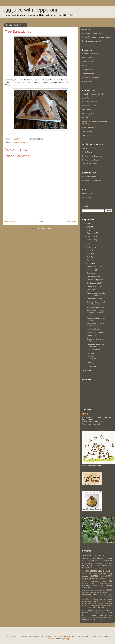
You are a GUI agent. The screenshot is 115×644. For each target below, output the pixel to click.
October (90, 240)
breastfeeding (87, 563)
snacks (97, 610)
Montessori (87, 595)
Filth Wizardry (88, 110)
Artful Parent (87, 98)
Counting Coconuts (90, 102)
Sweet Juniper (88, 58)
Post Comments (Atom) (46, 228)
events (102, 576)
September (91, 243)
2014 (87, 224)
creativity (109, 571)
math (92, 592)
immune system (98, 588)
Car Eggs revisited (94, 283)
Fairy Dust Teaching (90, 106)
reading (91, 606)
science (85, 608)
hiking (106, 583)
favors (103, 579)
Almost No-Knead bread (96, 307)
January (90, 366)
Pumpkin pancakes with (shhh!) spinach (96, 294)
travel (84, 617)
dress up (97, 574)
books (95, 561)
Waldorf (86, 620)
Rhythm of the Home (90, 54)
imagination (87, 588)
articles (96, 558)
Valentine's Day (106, 617)
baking (110, 558)
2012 (87, 230)
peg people (107, 601)
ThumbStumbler (88, 73)
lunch (110, 590)
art (91, 558)
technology (102, 615)
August (90, 247)
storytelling (87, 613)
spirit (103, 610)
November (91, 237)
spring (109, 610)
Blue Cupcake (88, 81)
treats (90, 618)
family (97, 579)
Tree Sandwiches (93, 276)
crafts (101, 571)
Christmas (87, 568)
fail (106, 576)
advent (98, 556)
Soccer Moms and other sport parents (97, 37)
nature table (106, 595)
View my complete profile (92, 424)
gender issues (101, 581)
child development (104, 565)
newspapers (98, 597)
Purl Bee (86, 66)
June (89, 253)
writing (101, 620)
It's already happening (95, 329)
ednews (85, 576)
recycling (103, 606)
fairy (110, 576)
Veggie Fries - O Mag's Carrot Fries (95, 325)
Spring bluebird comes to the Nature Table (96, 303)
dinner (90, 574)
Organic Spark (88, 193)
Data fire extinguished (95, 280)
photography (87, 603)
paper (110, 599)
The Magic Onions (89, 148)
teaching (92, 615)
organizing (86, 599)
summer (97, 613)
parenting (87, 601)
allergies (105, 556)
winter (93, 620)
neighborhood (87, 597)
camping (109, 563)
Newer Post (10, 221)
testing (110, 615)
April (89, 260)
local (105, 590)
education (94, 576)
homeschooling (106, 586)
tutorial (95, 617)
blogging (89, 561)
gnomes (85, 583)
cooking (14, 142)
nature (95, 595)
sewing (89, 610)
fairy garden (88, 578)
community (98, 568)
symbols (104, 613)
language (86, 590)
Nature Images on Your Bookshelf (95, 345)
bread (101, 561)
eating (20, 142)
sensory (102, 608)
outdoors (95, 599)
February (91, 363)
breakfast (108, 561)
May (89, 257)
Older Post (71, 221)
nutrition (109, 597)
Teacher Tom (87, 131)
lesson (92, 590)
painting (103, 599)
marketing (86, 592)
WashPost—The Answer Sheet (94, 181)
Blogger (67, 639)
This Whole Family (89, 164)
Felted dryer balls (93, 350)
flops (111, 579)
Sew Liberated (88, 62)
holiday (86, 585)
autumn (104, 558)
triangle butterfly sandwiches (22, 82)
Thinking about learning (96, 332)
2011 (87, 370)
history (110, 583)
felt (107, 579)
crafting (94, 571)
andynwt (51, 639)
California (99, 563)
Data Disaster (92, 290)
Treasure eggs (92, 270)
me (95, 592)
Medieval (100, 592)
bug (87, 414)
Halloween (93, 583)
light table (99, 590)
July (89, 250)
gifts (110, 581)
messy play (108, 592)
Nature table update (94, 298)
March (90, 263)
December (91, 233)
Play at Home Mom (90, 127)
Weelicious (87, 197)
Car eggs (90, 353)
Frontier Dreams (89, 118)
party (96, 601)
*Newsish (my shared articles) (94, 94)
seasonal (93, 608)
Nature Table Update (95, 266)
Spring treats (92, 273)
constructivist (108, 568)
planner (94, 604)
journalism (109, 588)
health (100, 583)
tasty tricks (27, 142)
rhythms (110, 606)
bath (84, 561)
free (84, 581)
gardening (90, 581)
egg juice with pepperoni (30, 10)
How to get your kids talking (93, 41)
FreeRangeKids (88, 114)
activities (88, 555)
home (95, 586)
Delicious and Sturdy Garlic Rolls (95, 358)
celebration (87, 565)
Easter (104, 574)
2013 (87, 227)
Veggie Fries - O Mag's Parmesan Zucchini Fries (95, 313)
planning (101, 603)
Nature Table (91, 336)
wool (97, 620)
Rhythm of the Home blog (92, 77)
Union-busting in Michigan (92, 33)
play (106, 603)
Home (41, 221)
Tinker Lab (86, 135)
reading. (97, 606)
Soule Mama (87, 69)
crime (84, 574)
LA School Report (89, 177)
